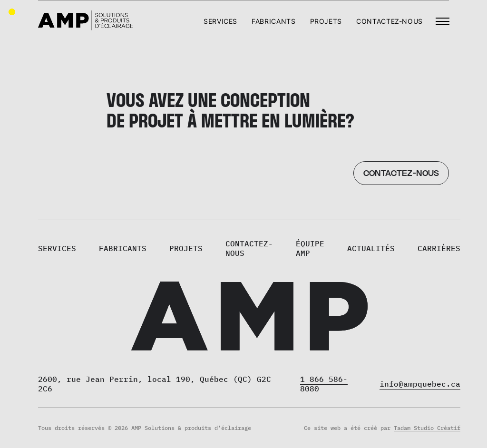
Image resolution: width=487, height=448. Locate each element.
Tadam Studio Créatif (427, 428)
